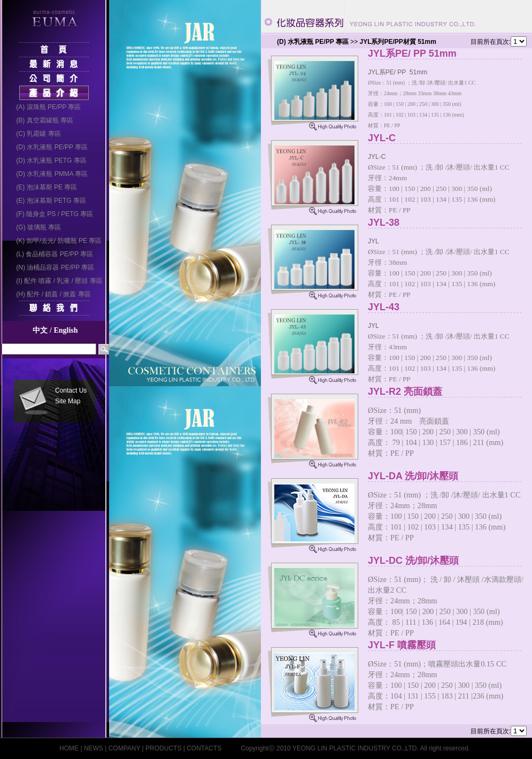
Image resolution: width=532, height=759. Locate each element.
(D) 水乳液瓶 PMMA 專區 (49, 174)
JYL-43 (449, 307)
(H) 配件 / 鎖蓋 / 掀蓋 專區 (50, 294)
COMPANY (125, 748)
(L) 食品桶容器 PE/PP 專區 (51, 254)
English (65, 330)
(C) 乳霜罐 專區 (35, 134)
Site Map (68, 401)
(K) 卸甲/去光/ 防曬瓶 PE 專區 (56, 241)
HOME (69, 748)
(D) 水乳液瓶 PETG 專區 (48, 160)
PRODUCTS (163, 748)
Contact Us (71, 390)
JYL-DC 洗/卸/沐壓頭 (449, 561)
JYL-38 (449, 223)
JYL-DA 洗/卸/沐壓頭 (449, 476)
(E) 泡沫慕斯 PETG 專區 (48, 201)
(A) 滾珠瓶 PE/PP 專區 (45, 107)
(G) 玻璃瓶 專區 (35, 227)
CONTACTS (204, 748)
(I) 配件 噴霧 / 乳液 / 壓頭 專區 (56, 281)
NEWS (94, 748)
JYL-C (449, 138)
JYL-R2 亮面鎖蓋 (449, 392)
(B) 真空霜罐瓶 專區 (41, 120)
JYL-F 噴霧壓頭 (449, 645)
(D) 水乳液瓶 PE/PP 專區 (49, 147)
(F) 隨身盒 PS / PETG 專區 (51, 214)
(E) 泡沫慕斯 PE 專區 (43, 187)
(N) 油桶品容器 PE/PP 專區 (52, 267)
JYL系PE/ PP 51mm (449, 54)
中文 (40, 330)
